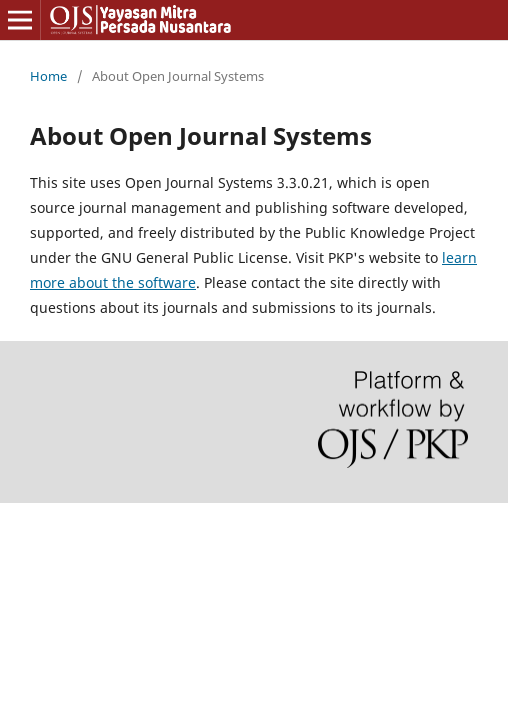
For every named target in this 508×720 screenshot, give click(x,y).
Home (48, 76)
